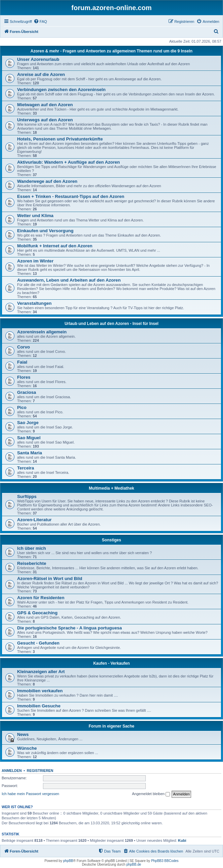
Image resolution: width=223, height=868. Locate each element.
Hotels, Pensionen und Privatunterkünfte (60, 139)
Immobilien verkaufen (40, 691)
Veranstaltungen (34, 303)
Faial (22, 362)
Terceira (26, 468)
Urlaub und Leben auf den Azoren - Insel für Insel (111, 324)
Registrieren (40, 771)
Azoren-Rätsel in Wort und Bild (50, 578)
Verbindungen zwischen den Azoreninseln (61, 90)
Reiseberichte (32, 563)
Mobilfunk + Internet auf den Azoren (55, 246)
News (23, 734)
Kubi (182, 840)
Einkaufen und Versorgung (45, 231)
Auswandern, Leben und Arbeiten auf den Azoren (69, 280)
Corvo (24, 347)
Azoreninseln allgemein (42, 332)
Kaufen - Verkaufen (112, 663)
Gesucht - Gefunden (38, 643)
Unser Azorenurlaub (38, 59)
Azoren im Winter (35, 261)
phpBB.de (134, 864)
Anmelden (12, 771)
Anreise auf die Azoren (41, 74)
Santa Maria (30, 453)
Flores (24, 377)
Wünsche (27, 748)
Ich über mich (32, 548)
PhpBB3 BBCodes (165, 861)
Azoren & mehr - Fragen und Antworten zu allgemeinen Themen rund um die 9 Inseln (111, 51)
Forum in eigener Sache (111, 726)
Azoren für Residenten (41, 598)
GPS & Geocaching (37, 613)
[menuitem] (40, 22)
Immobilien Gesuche (39, 706)
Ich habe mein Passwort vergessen (30, 794)
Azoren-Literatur (34, 520)
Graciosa (27, 392)
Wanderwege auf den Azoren (47, 181)
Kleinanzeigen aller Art (41, 672)
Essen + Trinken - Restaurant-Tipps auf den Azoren (71, 196)
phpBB (68, 861)
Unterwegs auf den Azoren (45, 120)
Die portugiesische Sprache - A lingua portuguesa (70, 628)
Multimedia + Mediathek (111, 488)
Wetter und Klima (35, 216)
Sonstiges (111, 540)
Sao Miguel (29, 438)
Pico (22, 407)
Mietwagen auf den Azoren (45, 105)
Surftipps (27, 497)
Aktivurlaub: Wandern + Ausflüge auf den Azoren (69, 162)
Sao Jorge (28, 423)
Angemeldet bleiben (151, 794)
